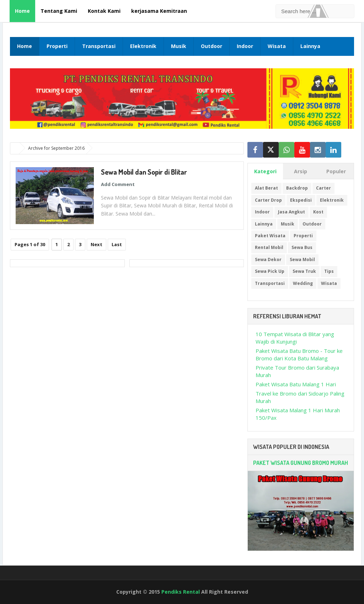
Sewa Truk (304, 271)
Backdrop (297, 188)
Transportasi (99, 46)
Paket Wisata (270, 236)
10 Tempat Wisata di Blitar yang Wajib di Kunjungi (295, 338)
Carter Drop (268, 200)
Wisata (277, 46)
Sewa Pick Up (270, 271)
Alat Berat (266, 188)
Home (22, 11)
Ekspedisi (301, 200)
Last (117, 244)
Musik (179, 46)
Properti (57, 46)
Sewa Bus (302, 247)
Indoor (245, 46)
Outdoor (212, 46)
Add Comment (118, 184)
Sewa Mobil (302, 259)
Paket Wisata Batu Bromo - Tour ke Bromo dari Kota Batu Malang (299, 354)
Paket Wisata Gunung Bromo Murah (301, 463)
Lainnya (310, 46)
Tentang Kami (59, 11)
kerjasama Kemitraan (159, 11)
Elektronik (143, 46)
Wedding (303, 283)
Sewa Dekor (268, 259)
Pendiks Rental (181, 592)
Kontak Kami (104, 11)
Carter (323, 188)
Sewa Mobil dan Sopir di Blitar (144, 172)
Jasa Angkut (291, 212)
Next (97, 244)
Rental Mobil (269, 247)
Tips (329, 271)
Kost (318, 212)
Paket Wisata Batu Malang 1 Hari (296, 384)
